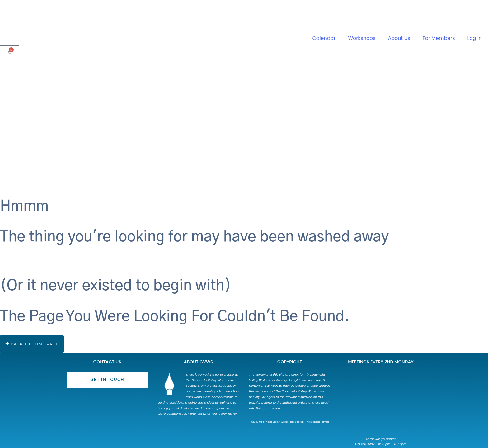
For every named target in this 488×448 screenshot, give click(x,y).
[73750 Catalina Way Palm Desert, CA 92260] (381, 402)
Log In (475, 38)
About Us (399, 38)
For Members (439, 38)
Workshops (362, 38)
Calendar (324, 38)
